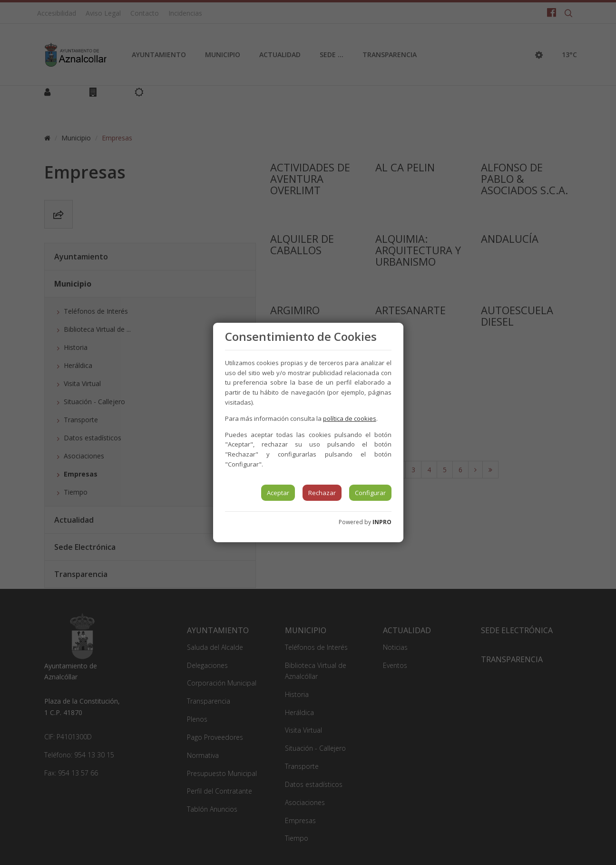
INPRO (382, 522)
